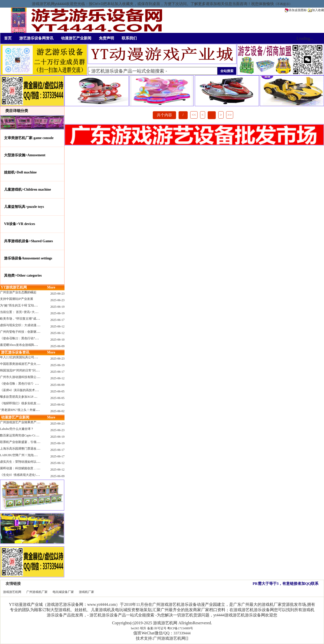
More (51, 287)
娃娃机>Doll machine (20, 172)
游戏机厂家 (87, 592)
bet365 (135, 628)
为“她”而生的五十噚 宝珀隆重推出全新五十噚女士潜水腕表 (40, 305)
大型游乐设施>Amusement (25, 155)
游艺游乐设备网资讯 (36, 38)
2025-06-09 (57, 346)
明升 (143, 628)
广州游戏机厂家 (37, 592)
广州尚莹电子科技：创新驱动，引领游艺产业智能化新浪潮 (39, 332)
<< (194, 115)
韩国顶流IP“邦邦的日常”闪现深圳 (22, 370)
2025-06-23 (57, 294)
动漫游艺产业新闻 (76, 38)
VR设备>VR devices (20, 224)
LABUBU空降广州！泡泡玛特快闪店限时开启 (30, 455)
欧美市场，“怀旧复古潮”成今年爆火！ (26, 319)
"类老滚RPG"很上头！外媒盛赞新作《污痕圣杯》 (33, 410)
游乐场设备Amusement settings (28, 258)
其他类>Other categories (23, 275)
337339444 (182, 633)
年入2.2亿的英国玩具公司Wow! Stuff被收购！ (30, 357)
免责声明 (106, 38)
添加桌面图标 (296, 10)
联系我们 (129, 38)
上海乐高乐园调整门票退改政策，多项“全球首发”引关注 (38, 449)
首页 (8, 38)
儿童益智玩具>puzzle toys (24, 207)
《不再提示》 (283, 4)
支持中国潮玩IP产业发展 (17, 299)
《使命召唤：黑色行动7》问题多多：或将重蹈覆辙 (34, 384)
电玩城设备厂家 (63, 592)
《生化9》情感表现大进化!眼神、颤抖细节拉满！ (33, 475)
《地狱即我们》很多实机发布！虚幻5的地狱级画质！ (36, 403)
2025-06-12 (57, 326)
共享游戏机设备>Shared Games (28, 241)
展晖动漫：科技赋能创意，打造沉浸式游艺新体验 (33, 468)
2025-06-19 (57, 307)
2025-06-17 (57, 320)
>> (230, 115)
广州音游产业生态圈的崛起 (18, 292)
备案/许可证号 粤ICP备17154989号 (170, 628)
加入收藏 (316, 10)
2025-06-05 (57, 391)
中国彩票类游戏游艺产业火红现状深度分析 (29, 364)
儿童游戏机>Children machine (27, 190)
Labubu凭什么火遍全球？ (17, 429)
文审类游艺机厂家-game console (29, 138)
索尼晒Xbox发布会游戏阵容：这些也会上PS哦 (31, 345)
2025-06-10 (57, 340)
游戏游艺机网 (12, 592)
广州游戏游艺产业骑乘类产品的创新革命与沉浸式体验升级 (39, 422)
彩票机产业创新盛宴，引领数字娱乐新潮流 (29, 442)
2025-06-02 (57, 405)
